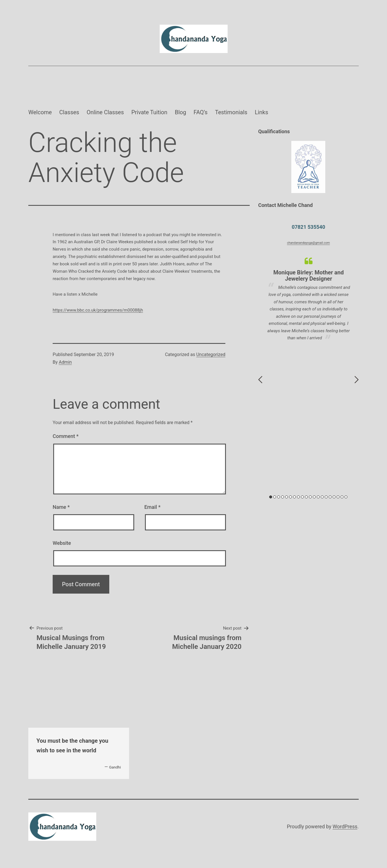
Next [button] (357, 380)
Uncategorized (211, 354)
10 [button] (306, 497)
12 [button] (314, 497)
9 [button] (302, 497)
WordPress (345, 826)
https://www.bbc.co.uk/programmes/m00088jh (98, 310)
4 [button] (283, 497)
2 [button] (275, 497)
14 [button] (322, 497)
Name (61, 507)
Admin (65, 362)
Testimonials (231, 112)
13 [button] (318, 497)
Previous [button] (260, 380)
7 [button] (294, 497)
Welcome (40, 112)
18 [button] (338, 497)
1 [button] (271, 497)
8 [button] (298, 497)
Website (62, 543)
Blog (180, 112)
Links (261, 112)
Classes (69, 112)
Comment (66, 436)
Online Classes (105, 112)
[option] (309, 299)
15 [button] (326, 497)
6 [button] (290, 497)
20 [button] (346, 497)
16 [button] (330, 497)
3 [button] (279, 497)
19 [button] (342, 497)
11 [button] (310, 497)
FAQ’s (201, 112)
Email (152, 507)
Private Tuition (149, 112)
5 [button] (286, 497)
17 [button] (334, 497)
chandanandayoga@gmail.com (308, 243)
